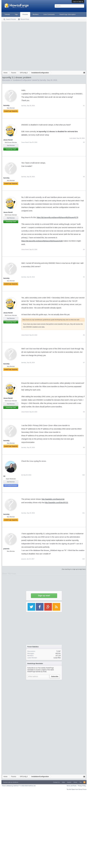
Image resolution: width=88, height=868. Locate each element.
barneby (43, 80)
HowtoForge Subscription (68, 14)
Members (36, 14)
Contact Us (56, 782)
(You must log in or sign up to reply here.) (74, 569)
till (4, 476)
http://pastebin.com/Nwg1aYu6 (53, 499)
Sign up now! (44, 596)
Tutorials (7, 14)
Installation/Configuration (22, 80)
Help (63, 782)
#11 (83, 513)
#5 (84, 277)
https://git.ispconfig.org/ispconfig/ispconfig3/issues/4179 (57, 217)
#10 (83, 475)
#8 (84, 412)
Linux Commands (49, 14)
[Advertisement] (22, 46)
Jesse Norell (8, 140)
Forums (25, 14)
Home (75, 782)
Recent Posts (25, 19)
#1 (84, 106)
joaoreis (6, 549)
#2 (84, 142)
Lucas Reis (57, 658)
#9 (84, 447)
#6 (84, 335)
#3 (84, 177)
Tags (16, 14)
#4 (84, 249)
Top (81, 782)
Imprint (69, 782)
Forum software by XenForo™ (19, 786)
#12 (83, 559)
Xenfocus (15, 782)
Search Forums (11, 19)
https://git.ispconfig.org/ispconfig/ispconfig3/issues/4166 (42, 241)
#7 (84, 362)
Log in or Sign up (78, 1)
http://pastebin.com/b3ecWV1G (56, 503)
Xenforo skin (7, 782)
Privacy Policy (82, 786)
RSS (84, 782)
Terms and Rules (72, 786)
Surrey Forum (82, 789)
